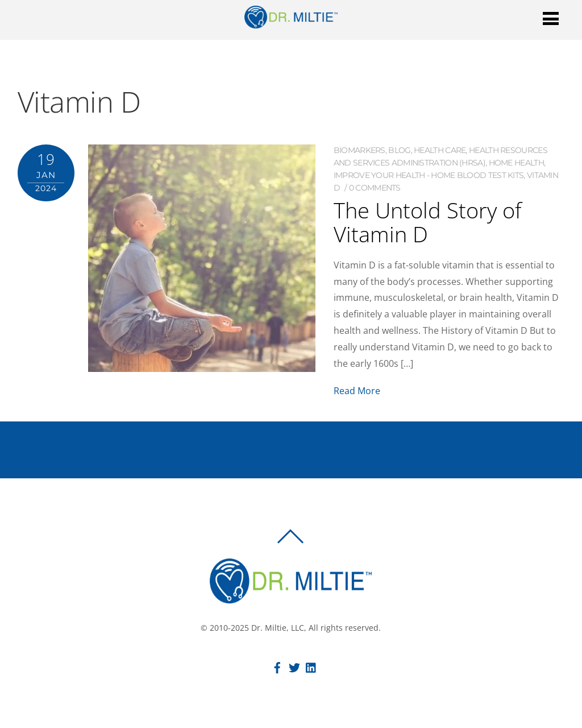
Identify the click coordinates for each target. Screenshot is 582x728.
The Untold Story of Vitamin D (427, 222)
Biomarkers (359, 150)
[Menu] (551, 18)
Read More (357, 391)
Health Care (440, 150)
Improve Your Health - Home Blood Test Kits (429, 175)
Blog (399, 150)
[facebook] (277, 666)
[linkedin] (311, 666)
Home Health (516, 163)
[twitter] (294, 666)
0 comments (375, 188)
